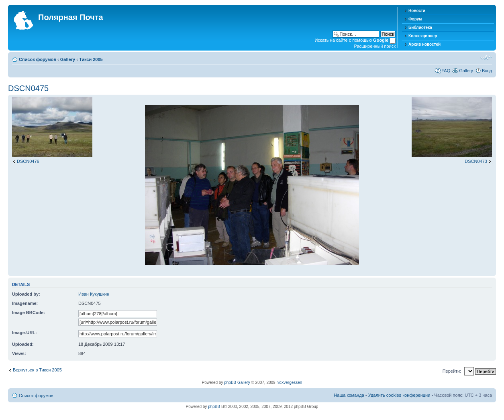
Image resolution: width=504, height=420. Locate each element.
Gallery (68, 59)
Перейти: (452, 371)
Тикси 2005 (91, 59)
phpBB (214, 407)
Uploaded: (23, 344)
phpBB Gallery (237, 382)
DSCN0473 (476, 161)
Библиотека (420, 27)
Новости (417, 11)
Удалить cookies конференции (399, 395)
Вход (487, 71)
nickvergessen (289, 382)
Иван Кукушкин (94, 294)
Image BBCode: (29, 312)
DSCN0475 (28, 88)
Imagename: (25, 303)
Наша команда (349, 395)
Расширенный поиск (375, 46)
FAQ (446, 71)
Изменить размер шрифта (486, 58)
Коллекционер (423, 36)
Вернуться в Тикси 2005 (37, 370)
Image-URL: (24, 333)
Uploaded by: (26, 294)
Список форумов (38, 59)
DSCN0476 (28, 161)
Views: (19, 353)
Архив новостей (424, 44)
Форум (415, 19)
